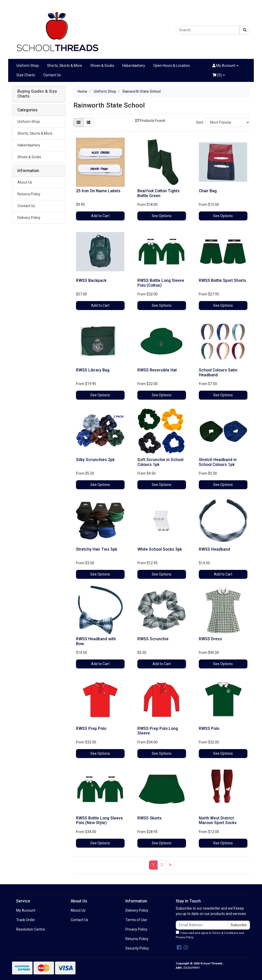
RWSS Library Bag (93, 370)
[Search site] (245, 30)
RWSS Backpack (91, 280)
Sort (200, 122)
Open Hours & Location (172, 66)
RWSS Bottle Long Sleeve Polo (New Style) (99, 821)
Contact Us (52, 75)
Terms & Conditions (225, 933)
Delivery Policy (29, 218)
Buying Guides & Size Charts (37, 94)
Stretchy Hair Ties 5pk (97, 549)
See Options (162, 216)
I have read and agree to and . (210, 935)
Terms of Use (136, 920)
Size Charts (26, 75)
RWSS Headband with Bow (96, 641)
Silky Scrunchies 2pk (95, 460)
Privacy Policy (136, 929)
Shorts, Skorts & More (65, 66)
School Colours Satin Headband (218, 372)
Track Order (26, 920)
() (217, 75)
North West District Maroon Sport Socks (218, 821)
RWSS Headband (214, 549)
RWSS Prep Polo (91, 728)
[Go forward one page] (170, 865)
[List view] (89, 122)
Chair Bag (208, 191)
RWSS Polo (209, 728)
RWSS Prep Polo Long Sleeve (158, 731)
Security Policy (137, 948)
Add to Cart (100, 216)
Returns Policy (29, 194)
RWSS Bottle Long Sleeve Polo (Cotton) (161, 283)
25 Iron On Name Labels (98, 191)
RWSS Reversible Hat (157, 370)
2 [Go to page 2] (162, 865)
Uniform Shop (28, 66)
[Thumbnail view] (79, 122)
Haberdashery (134, 66)
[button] (225, 66)
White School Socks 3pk (160, 549)
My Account (26, 910)
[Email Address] (202, 925)
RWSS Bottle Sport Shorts (222, 280)
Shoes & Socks (102, 66)
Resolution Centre (31, 929)
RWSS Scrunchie (153, 639)
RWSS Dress (210, 639)
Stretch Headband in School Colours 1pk (218, 462)
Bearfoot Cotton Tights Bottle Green (159, 193)
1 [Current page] (153, 865)
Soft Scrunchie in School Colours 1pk (160, 462)
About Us (25, 182)
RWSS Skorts (150, 818)
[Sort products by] (228, 122)
